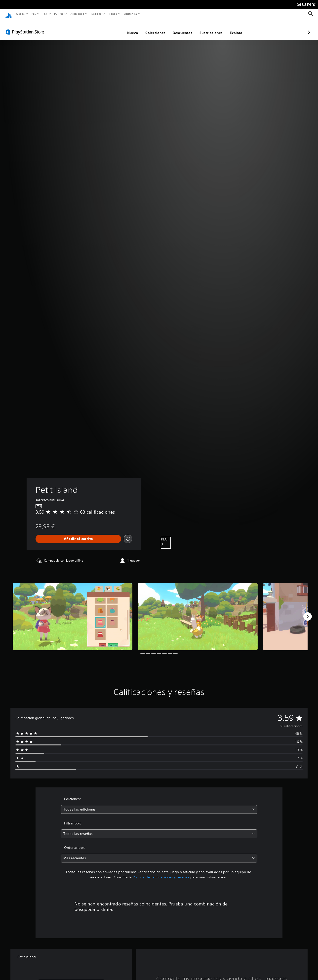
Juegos (20, 14)
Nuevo (106, 28)
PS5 (34, 14)
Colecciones (129, 28)
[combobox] (159, 805)
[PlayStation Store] (26, 27)
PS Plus (59, 14)
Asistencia (130, 14)
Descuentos (156, 28)
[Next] (308, 612)
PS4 (45, 14)
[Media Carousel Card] (73, 612)
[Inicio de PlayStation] (9, 14)
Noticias (97, 14)
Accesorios (77, 14)
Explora (210, 28)
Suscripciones (185, 28)
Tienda (113, 14)
